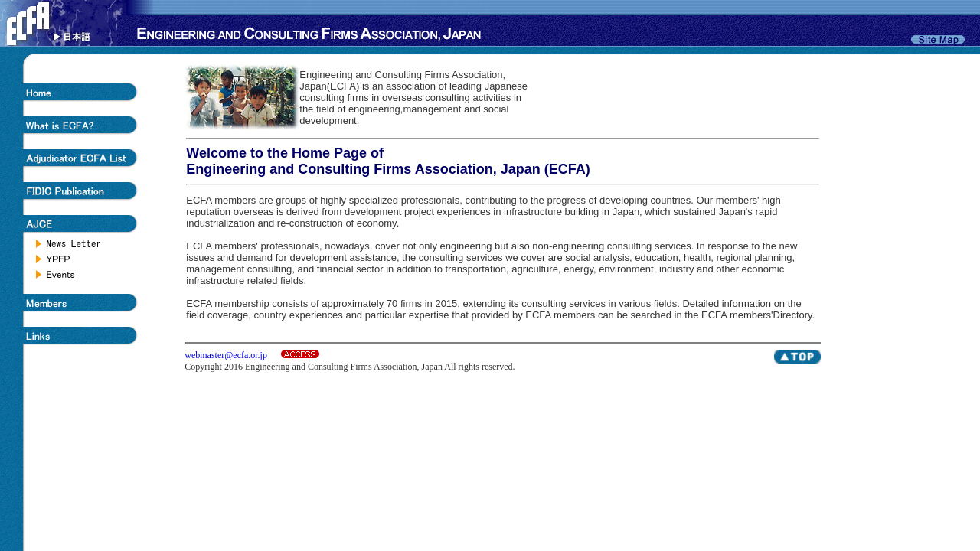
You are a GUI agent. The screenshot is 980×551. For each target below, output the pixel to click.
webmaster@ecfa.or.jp (226, 355)
